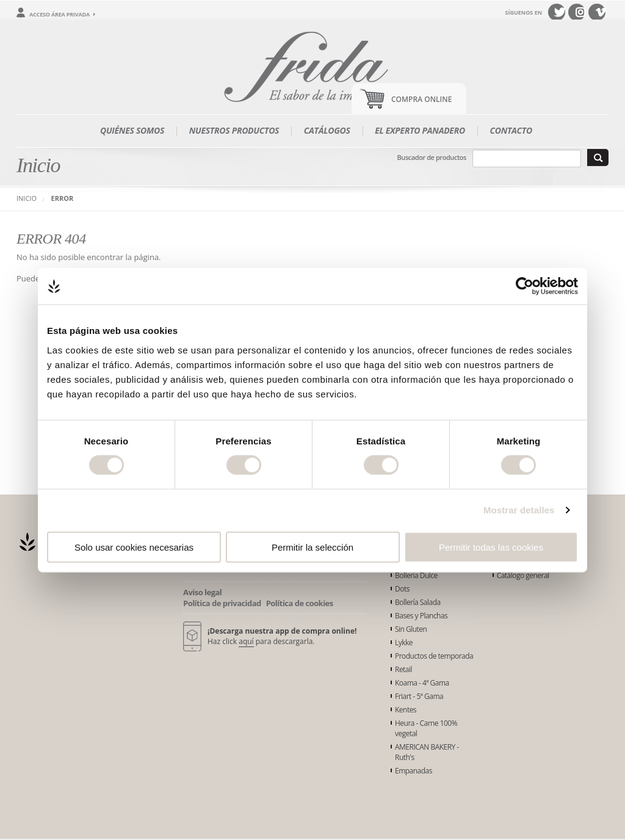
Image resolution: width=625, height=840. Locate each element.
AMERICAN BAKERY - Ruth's (427, 752)
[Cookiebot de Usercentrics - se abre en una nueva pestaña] (525, 286)
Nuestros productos (234, 130)
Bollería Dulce (416, 575)
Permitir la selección (312, 547)
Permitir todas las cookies (491, 547)
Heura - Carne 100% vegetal (426, 728)
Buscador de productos (432, 157)
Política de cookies (300, 603)
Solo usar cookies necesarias (134, 547)
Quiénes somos (132, 130)
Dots (402, 589)
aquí (246, 641)
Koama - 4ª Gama (422, 683)
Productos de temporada (434, 656)
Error (63, 198)
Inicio (27, 198)
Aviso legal (202, 592)
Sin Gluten (411, 629)
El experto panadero (420, 130)
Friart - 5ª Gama (419, 696)
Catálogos (327, 130)
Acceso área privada (60, 14)
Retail (403, 669)
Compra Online (421, 99)
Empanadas (414, 771)
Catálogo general (523, 575)
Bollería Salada (418, 602)
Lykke (404, 643)
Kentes (406, 710)
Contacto (511, 130)
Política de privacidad (222, 603)
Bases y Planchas (421, 616)
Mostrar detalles (519, 510)
